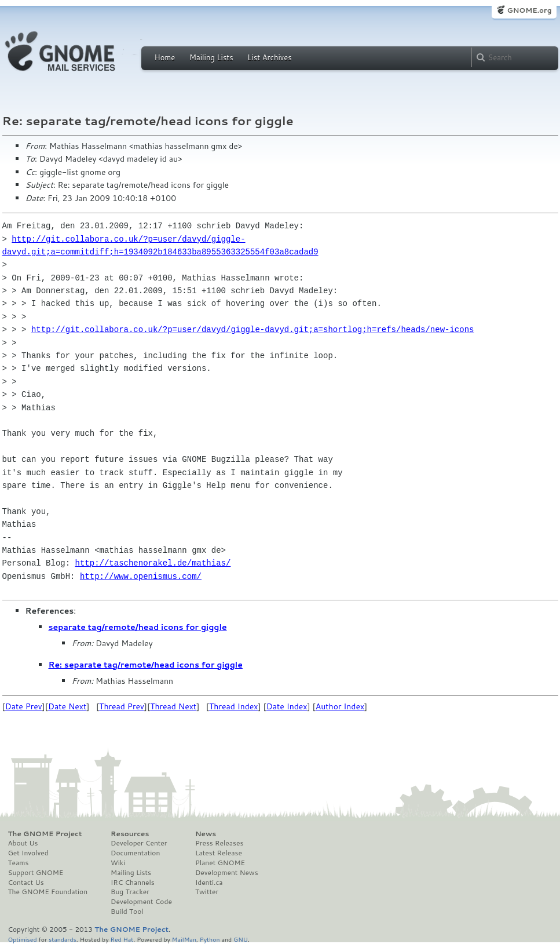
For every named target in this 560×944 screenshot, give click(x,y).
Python (210, 939)
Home (165, 57)
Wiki (118, 863)
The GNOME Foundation (48, 892)
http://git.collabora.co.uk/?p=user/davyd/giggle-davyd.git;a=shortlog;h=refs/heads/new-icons (252, 329)
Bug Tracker (130, 892)
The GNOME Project (45, 834)
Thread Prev (122, 706)
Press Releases (219, 843)
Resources (130, 834)
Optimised (23, 939)
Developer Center (139, 843)
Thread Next (173, 706)
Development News (227, 873)
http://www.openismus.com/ (141, 576)
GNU (241, 939)
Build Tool (127, 912)
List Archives (269, 57)
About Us (23, 843)
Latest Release (219, 853)
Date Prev (24, 706)
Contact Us (26, 883)
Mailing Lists (211, 57)
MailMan (184, 939)
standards (63, 939)
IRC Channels (133, 883)
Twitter (207, 892)
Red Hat (122, 939)
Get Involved (28, 853)
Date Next (67, 706)
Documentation (135, 853)
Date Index (287, 706)
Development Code (141, 902)
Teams (19, 863)
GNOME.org (529, 10)
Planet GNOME (220, 863)
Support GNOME (36, 873)
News (206, 834)
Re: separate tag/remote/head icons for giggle (146, 665)
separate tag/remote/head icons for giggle (138, 627)
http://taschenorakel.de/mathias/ (153, 563)
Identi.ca (209, 883)
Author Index (340, 706)
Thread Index (234, 706)
